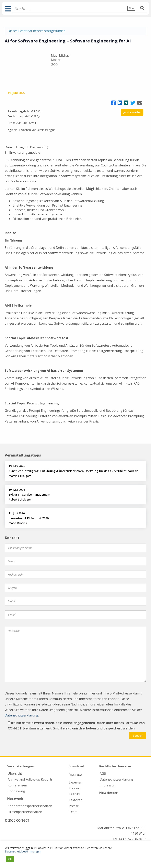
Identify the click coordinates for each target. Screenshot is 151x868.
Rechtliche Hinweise (115, 766)
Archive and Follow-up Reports (30, 779)
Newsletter (108, 793)
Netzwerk (15, 799)
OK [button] (10, 859)
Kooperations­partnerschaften (30, 806)
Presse (74, 806)
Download (76, 766)
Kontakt (75, 788)
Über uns (75, 775)
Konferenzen (17, 785)
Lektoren (76, 800)
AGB (103, 773)
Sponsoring (16, 791)
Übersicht (15, 773)
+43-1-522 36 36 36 (132, 839)
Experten (75, 782)
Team (73, 812)
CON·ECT (23, 820)
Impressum (108, 785)
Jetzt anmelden (132, 112)
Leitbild (74, 794)
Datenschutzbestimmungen (23, 851)
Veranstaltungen (21, 766)
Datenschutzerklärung (21, 715)
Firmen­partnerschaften (25, 812)
